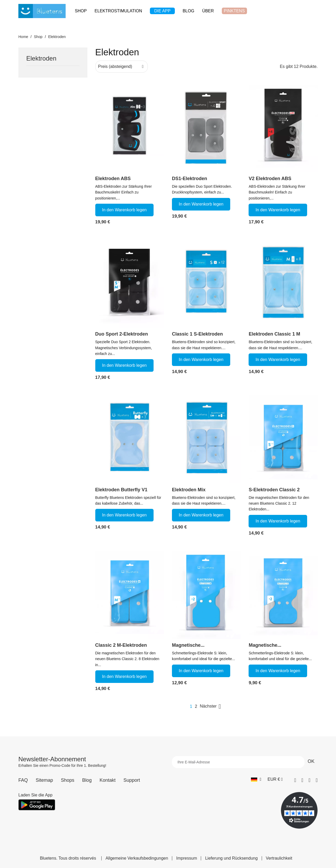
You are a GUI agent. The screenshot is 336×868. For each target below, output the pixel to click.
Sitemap (44, 780)
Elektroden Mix (189, 490)
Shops (68, 780)
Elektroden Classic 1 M (274, 334)
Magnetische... (188, 645)
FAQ (23, 780)
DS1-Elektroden (190, 179)
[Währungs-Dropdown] (275, 779)
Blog (87, 780)
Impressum (187, 858)
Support (132, 780)
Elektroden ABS (113, 179)
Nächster (211, 707)
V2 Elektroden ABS (270, 179)
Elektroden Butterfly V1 (121, 490)
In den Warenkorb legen (124, 210)
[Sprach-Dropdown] (256, 779)
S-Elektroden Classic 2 (274, 490)
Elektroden (41, 59)
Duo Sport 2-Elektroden (122, 334)
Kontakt (107, 780)
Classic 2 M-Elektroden (121, 645)
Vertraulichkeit (279, 858)
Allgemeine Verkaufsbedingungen (137, 858)
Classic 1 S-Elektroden (197, 334)
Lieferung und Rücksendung (231, 858)
